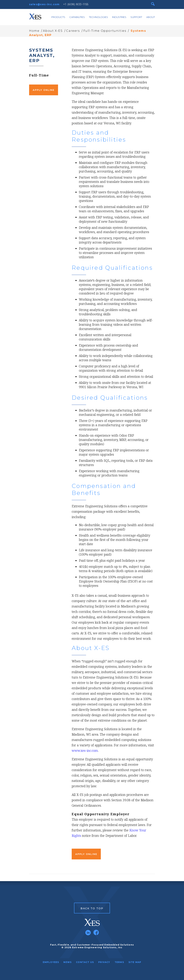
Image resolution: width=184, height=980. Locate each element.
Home (34, 31)
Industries (119, 17)
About (151, 17)
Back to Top (92, 908)
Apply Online (44, 90)
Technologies (98, 17)
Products (58, 17)
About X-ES (53, 31)
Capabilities (77, 17)
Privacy (104, 962)
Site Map (135, 962)
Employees (51, 962)
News (67, 962)
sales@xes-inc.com (44, 4)
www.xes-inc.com (85, 750)
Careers (73, 31)
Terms (119, 962)
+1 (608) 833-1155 (76, 4)
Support (136, 17)
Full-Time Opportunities (105, 31)
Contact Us (85, 962)
